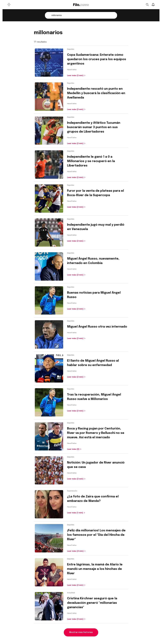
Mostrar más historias (81, 632)
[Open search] (147, 5)
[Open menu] (9, 5)
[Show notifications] (153, 5)
